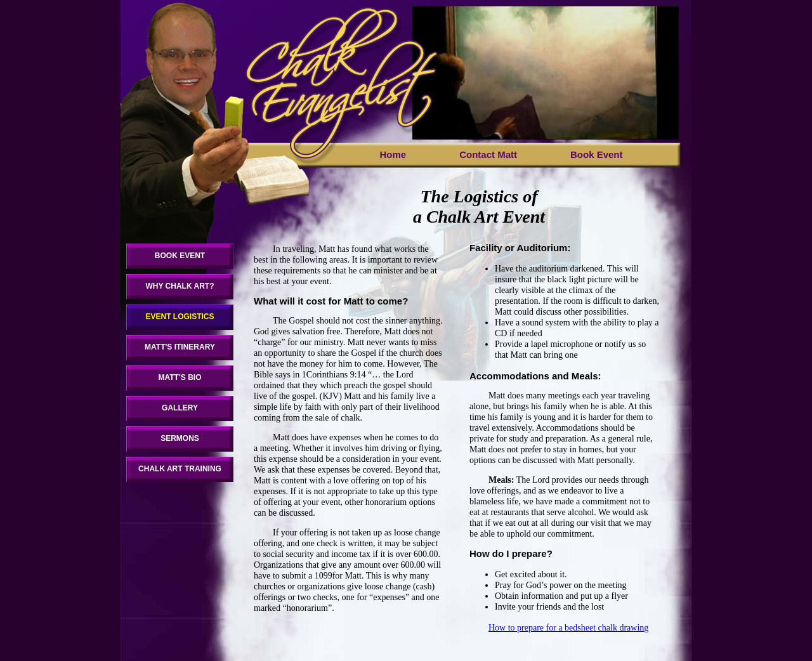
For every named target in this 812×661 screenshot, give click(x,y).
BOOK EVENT (180, 256)
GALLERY (180, 408)
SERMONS (180, 438)
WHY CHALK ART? (180, 286)
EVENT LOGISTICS (180, 317)
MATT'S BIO (180, 377)
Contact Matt (488, 154)
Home (393, 154)
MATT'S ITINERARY (180, 347)
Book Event (597, 154)
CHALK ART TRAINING (180, 469)
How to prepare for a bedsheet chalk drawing (568, 628)
